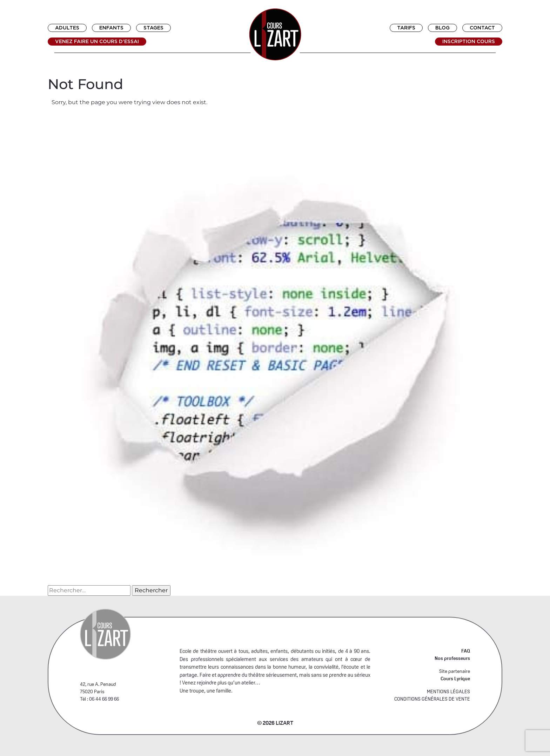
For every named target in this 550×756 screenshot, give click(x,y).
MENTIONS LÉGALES (448, 691)
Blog (442, 28)
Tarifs (406, 28)
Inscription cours (469, 41)
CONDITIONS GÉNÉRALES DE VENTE (432, 699)
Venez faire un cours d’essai (97, 41)
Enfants (111, 28)
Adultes (67, 28)
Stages (153, 28)
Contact (482, 28)
